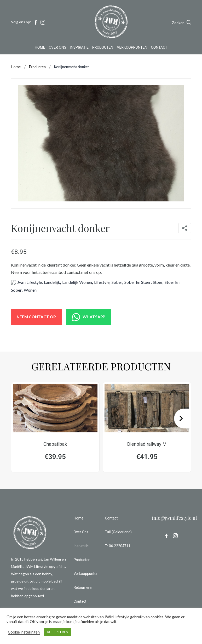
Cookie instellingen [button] (24, 632)
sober (117, 282)
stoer (158, 282)
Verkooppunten (132, 48)
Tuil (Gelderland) (118, 534)
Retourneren (84, 589)
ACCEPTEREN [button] (57, 632)
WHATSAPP (94, 317)
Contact (159, 48)
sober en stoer (138, 282)
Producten (103, 48)
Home (40, 48)
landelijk (52, 282)
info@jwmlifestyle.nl (175, 519)
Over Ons (57, 48)
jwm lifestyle (30, 282)
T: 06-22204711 (118, 547)
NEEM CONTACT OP (38, 317)
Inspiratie (79, 48)
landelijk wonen (77, 282)
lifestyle (102, 282)
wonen (30, 290)
